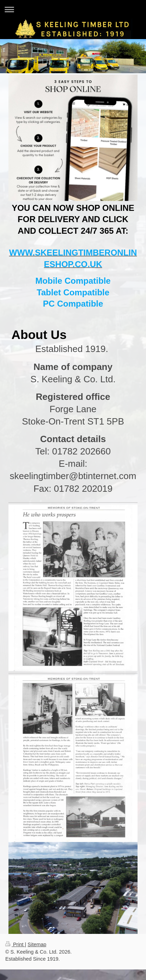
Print (15, 944)
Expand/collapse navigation (73, 9)
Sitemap (37, 944)
